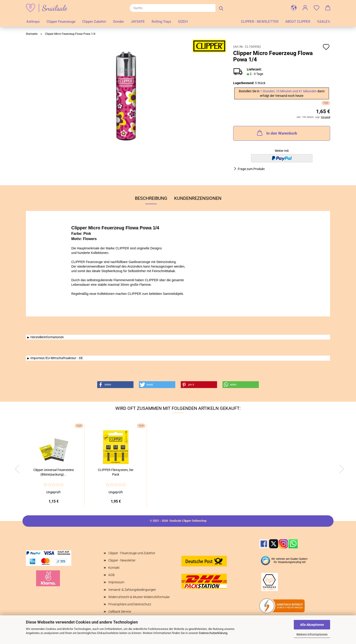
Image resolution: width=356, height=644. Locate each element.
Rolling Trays (161, 22)
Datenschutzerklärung (213, 633)
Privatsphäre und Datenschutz (130, 604)
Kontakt (114, 568)
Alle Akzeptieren (312, 625)
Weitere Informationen (312, 634)
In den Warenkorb (277, 133)
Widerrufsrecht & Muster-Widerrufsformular (139, 597)
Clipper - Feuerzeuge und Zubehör (132, 553)
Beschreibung (151, 198)
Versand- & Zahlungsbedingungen (132, 590)
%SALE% (324, 22)
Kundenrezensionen (198, 198)
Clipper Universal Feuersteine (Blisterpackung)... (54, 472)
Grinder (119, 22)
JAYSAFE (138, 22)
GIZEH (183, 22)
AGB (111, 575)
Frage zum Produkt (251, 169)
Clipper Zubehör (94, 22)
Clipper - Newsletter (260, 22)
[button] (294, 8)
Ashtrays (33, 22)
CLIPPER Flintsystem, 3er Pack (116, 472)
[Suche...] (221, 8)
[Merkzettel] (316, 8)
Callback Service (120, 611)
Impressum (116, 582)
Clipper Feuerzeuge (61, 22)
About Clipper (298, 22)
